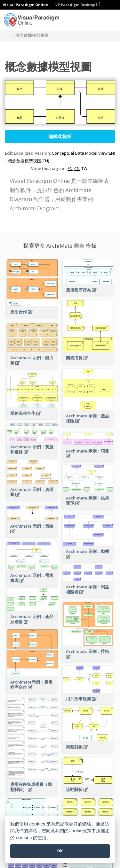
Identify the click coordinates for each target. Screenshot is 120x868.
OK (60, 851)
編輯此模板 (60, 136)
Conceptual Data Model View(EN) (83, 153)
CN (77, 168)
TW (84, 168)
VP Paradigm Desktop (78, 5)
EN (70, 168)
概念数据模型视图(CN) (28, 161)
